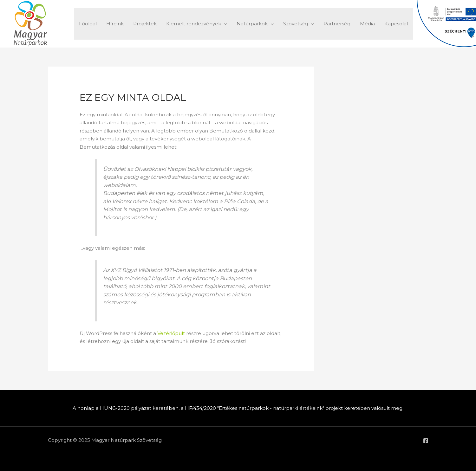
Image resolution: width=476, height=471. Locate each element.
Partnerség (337, 24)
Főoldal (88, 24)
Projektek (145, 24)
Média (367, 24)
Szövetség (296, 24)
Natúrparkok (252, 24)
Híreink (115, 24)
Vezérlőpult (171, 333)
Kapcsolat (396, 24)
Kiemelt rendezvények (194, 24)
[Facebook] (426, 441)
